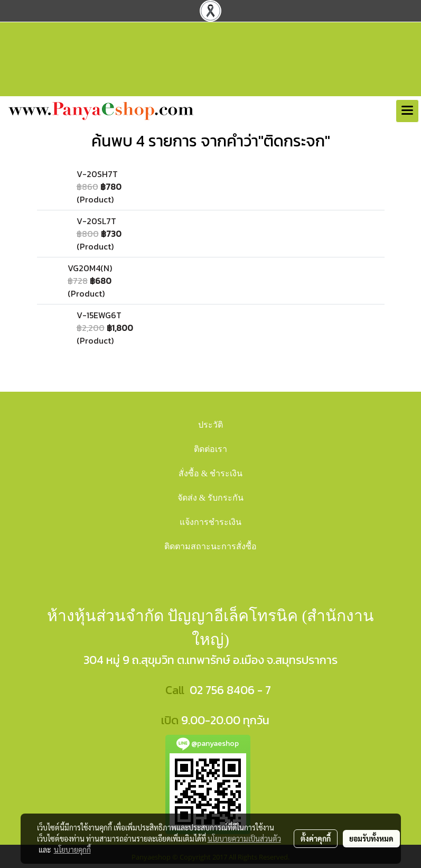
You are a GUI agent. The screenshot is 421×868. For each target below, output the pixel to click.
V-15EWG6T (99, 315)
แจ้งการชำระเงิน (210, 522)
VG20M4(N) (90, 268)
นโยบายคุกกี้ (72, 849)
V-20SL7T (96, 221)
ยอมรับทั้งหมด (371, 838)
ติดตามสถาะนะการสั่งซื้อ (210, 546)
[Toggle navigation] (407, 111)
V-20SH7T (97, 174)
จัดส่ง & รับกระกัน (210, 498)
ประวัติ (210, 425)
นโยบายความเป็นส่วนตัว (244, 838)
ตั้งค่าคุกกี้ (316, 838)
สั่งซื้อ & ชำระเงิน (210, 473)
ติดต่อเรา (210, 449)
